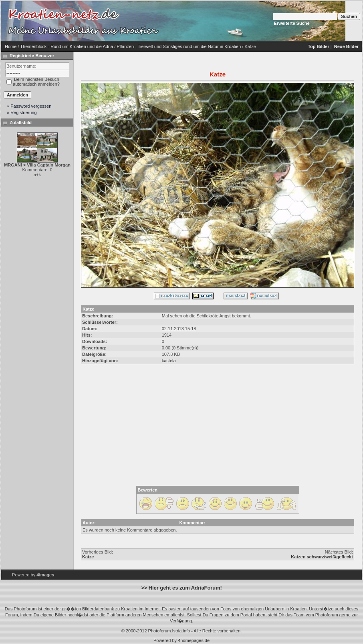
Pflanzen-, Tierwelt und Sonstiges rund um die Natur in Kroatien (179, 46)
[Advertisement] (230, 21)
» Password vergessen (29, 106)
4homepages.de (194, 640)
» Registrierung (22, 112)
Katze (88, 557)
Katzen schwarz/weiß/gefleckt (322, 557)
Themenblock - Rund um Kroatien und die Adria (67, 46)
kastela (169, 361)
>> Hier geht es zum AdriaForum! (181, 588)
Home (11, 46)
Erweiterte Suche (291, 23)
